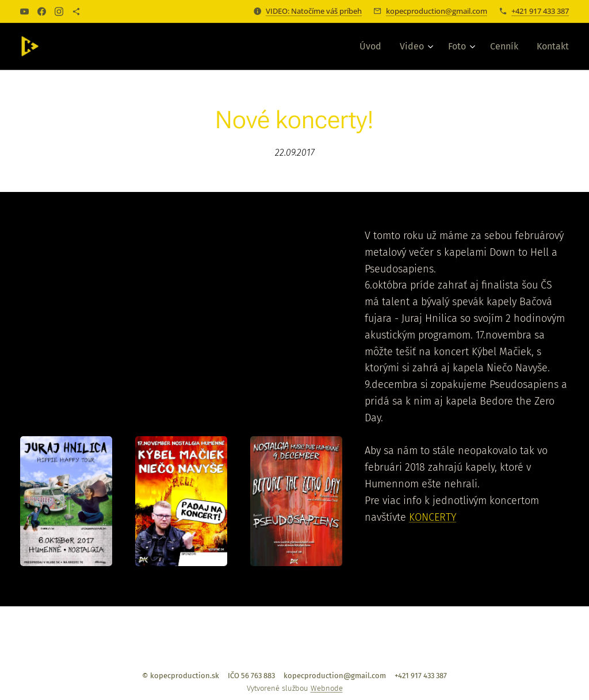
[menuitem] (374, 47)
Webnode (327, 688)
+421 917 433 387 (540, 11)
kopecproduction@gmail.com (437, 11)
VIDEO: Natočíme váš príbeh (314, 11)
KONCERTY (433, 517)
